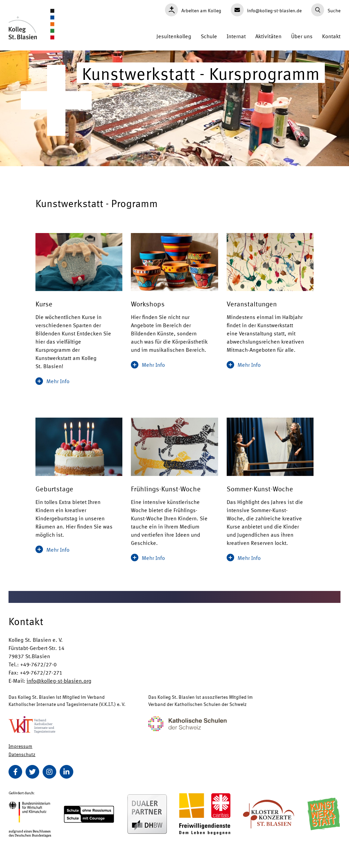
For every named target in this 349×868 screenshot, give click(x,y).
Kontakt (331, 36)
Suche (326, 10)
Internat (236, 36)
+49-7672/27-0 (38, 664)
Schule (209, 36)
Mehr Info (52, 381)
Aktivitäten (268, 36)
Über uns (302, 36)
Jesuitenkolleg (174, 36)
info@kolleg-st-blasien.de (266, 10)
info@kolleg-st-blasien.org (59, 681)
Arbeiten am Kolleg (193, 10)
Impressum (20, 746)
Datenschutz (22, 754)
